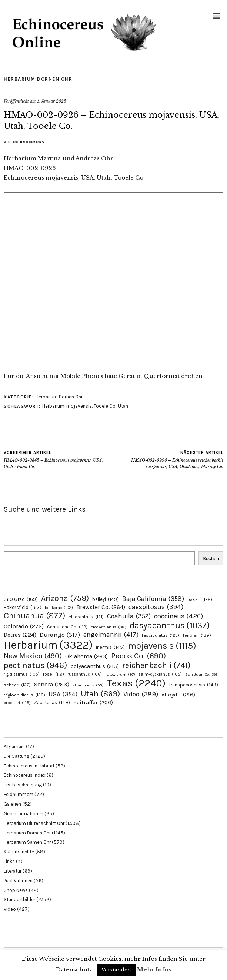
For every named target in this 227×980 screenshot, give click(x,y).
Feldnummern (19, 794)
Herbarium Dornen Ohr (38, 79)
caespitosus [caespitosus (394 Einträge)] (156, 607)
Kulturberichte (19, 852)
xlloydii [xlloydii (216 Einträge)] (178, 695)
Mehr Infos (154, 969)
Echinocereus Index (25, 775)
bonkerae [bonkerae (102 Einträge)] (59, 608)
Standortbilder (19, 899)
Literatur (13, 871)
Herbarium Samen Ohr (27, 842)
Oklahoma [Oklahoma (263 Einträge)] (86, 656)
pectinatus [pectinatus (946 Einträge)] (35, 665)
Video (10, 909)
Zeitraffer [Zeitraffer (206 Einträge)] (93, 702)
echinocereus (29, 142)
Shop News (16, 890)
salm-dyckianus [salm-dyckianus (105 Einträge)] (160, 674)
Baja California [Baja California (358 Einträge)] (153, 599)
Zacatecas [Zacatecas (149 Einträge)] (52, 703)
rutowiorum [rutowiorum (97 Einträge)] (120, 674)
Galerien (12, 804)
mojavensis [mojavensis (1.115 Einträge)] (162, 646)
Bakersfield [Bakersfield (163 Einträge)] (23, 607)
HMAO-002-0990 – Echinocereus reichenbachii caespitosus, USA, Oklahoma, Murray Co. (169, 459)
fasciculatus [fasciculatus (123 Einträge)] (161, 635)
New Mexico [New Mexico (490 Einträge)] (33, 656)
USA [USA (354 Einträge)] (63, 694)
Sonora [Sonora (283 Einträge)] (52, 684)
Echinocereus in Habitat (29, 766)
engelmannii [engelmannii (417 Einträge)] (111, 635)
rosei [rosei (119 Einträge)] (54, 674)
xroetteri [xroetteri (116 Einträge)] (17, 703)
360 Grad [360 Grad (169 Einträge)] (21, 599)
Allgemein (14, 747)
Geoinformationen (24, 814)
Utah (123, 406)
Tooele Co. (105, 406)
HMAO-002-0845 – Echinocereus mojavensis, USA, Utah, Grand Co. (59, 459)
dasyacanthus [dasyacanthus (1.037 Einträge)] (170, 626)
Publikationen (18, 881)
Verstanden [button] (116, 970)
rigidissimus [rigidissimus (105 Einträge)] (22, 674)
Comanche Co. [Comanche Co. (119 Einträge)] (67, 627)
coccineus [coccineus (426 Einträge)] (178, 616)
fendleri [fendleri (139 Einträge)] (197, 635)
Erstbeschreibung (23, 785)
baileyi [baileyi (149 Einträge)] (106, 599)
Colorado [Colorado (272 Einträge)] (24, 626)
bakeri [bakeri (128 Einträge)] (200, 599)
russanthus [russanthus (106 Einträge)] (85, 674)
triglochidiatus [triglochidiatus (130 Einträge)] (24, 695)
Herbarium (53, 406)
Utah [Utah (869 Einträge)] (100, 694)
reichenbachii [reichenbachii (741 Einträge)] (156, 665)
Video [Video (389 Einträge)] (141, 694)
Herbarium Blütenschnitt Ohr (34, 823)
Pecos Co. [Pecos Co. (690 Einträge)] (138, 656)
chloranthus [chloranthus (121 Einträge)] (86, 617)
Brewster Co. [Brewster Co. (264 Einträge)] (101, 607)
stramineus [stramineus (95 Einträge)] (88, 685)
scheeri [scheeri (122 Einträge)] (17, 685)
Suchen (211, 558)
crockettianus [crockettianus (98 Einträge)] (109, 627)
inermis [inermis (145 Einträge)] (110, 647)
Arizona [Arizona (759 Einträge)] (65, 598)
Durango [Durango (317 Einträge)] (60, 635)
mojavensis (79, 406)
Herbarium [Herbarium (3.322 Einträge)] (48, 645)
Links (9, 861)
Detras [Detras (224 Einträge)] (20, 635)
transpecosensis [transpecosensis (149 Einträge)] (193, 685)
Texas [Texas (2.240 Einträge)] (136, 683)
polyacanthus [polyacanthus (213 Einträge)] (95, 666)
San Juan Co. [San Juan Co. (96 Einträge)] (202, 674)
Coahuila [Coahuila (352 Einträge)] (129, 616)
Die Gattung (16, 756)
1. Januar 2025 (52, 101)
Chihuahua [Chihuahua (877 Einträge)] (34, 616)
